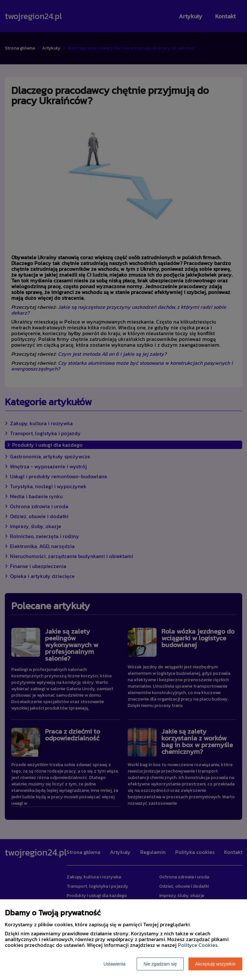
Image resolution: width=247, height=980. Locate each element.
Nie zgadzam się (160, 964)
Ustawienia (114, 964)
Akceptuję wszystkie (215, 964)
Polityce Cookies (198, 945)
